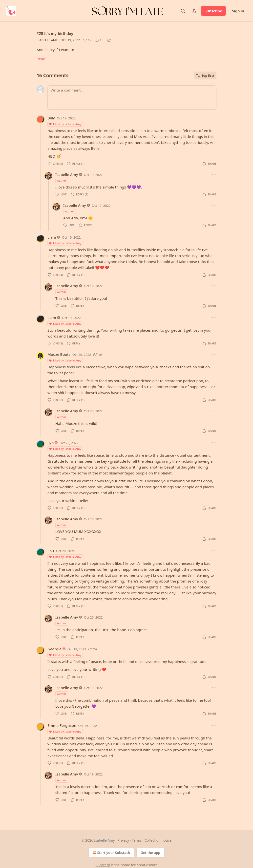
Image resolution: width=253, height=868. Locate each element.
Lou (51, 551)
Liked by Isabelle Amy (65, 124)
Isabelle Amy (47, 40)
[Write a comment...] (132, 97)
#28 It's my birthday (55, 34)
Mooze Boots (59, 354)
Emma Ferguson (62, 725)
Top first (205, 75)
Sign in (238, 11)
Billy (51, 118)
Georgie (54, 649)
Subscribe (213, 11)
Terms (137, 840)
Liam (52, 237)
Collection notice (158, 840)
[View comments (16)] (99, 40)
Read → (43, 59)
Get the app (150, 853)
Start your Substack (111, 853)
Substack (103, 865)
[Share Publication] (194, 11)
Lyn (51, 443)
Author (62, 180)
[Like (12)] (87, 40)
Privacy (123, 840)
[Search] (183, 11)
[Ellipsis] (214, 118)
